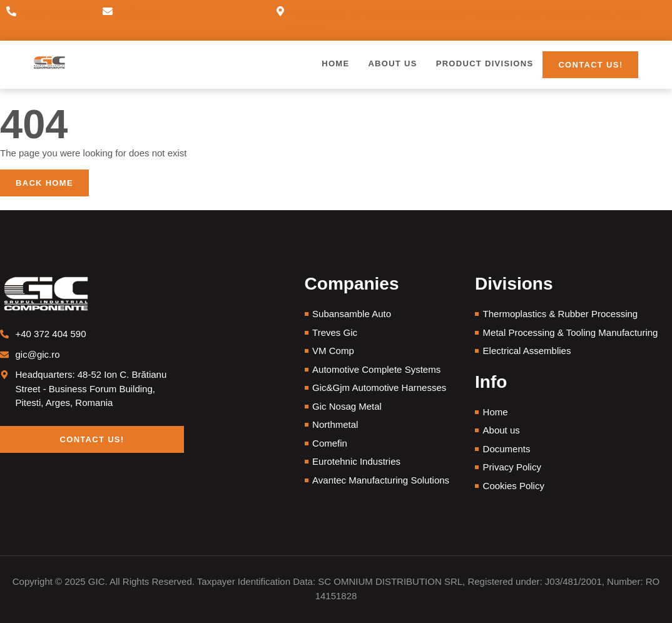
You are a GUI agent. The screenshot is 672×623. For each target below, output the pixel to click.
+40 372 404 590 (55, 13)
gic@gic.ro (138, 13)
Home (335, 63)
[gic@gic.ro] (108, 13)
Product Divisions (485, 63)
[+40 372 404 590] (11, 13)
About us (392, 63)
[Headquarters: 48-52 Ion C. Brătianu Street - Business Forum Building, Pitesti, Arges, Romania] (280, 20)
